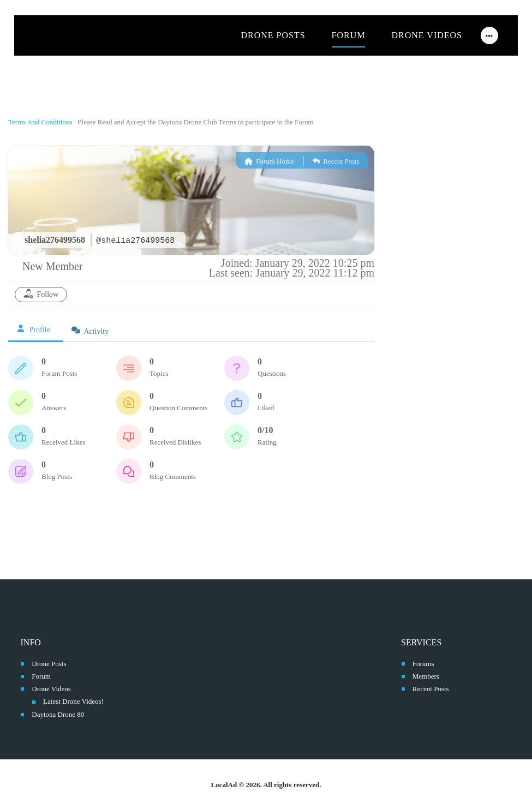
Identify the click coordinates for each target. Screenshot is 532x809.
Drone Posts (49, 664)
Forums (423, 664)
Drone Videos (51, 689)
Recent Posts (336, 161)
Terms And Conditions (41, 122)
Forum (41, 676)
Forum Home (269, 161)
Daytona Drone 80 (58, 714)
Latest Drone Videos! (73, 701)
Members (426, 676)
